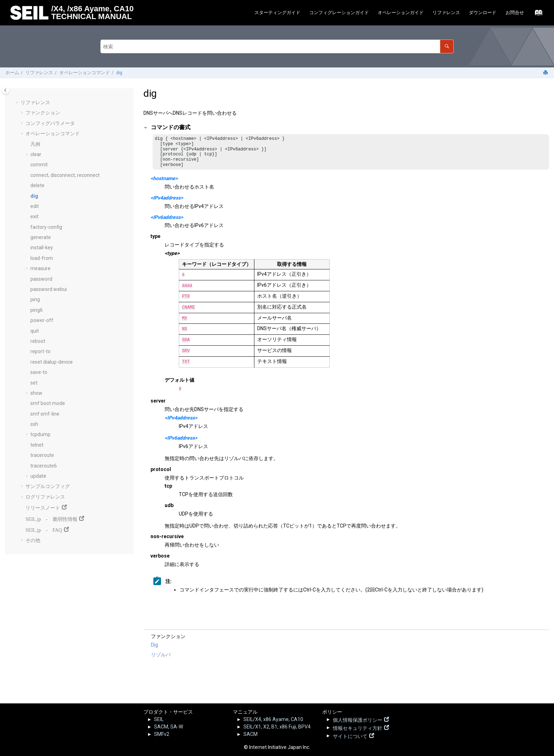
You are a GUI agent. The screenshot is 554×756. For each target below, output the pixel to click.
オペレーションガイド (401, 13)
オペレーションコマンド (85, 73)
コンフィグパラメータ (50, 123)
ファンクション (43, 113)
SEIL (159, 719)
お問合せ (515, 13)
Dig (154, 647)
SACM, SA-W (169, 727)
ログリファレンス (45, 497)
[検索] (447, 46)
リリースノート (43, 507)
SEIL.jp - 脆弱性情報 (51, 518)
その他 (33, 540)
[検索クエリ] (277, 46)
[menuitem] (277, 13)
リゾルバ (161, 657)
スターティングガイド (277, 13)
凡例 (35, 144)
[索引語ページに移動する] (537, 14)
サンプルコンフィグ (48, 486)
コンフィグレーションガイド (339, 13)
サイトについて (350, 736)
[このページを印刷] (546, 73)
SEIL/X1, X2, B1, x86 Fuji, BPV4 (277, 727)
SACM (251, 734)
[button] (18, 103)
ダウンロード (483, 13)
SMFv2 (162, 734)
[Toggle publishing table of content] (5, 90)
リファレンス (446, 13)
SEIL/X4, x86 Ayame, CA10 (273, 719)
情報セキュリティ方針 (358, 727)
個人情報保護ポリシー (358, 719)
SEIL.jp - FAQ (44, 529)
